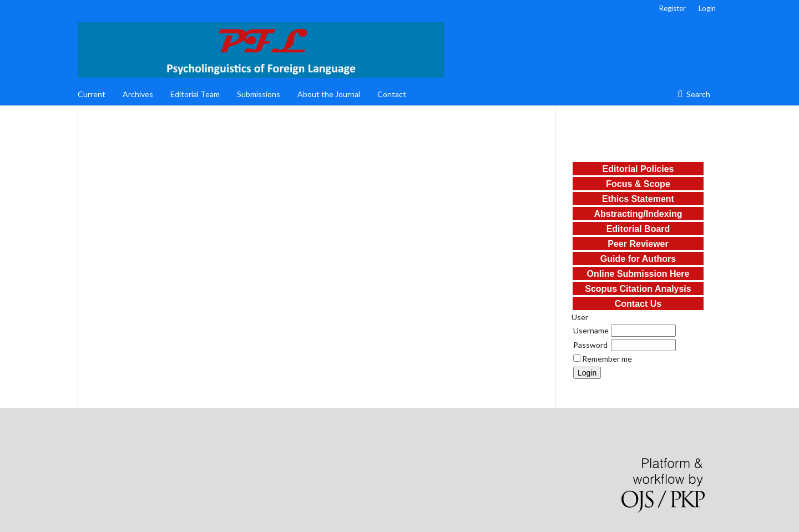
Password (590, 345)
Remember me (607, 359)
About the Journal (329, 94)
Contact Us (638, 304)
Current (92, 94)
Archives (138, 94)
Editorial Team (195, 94)
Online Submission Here (638, 274)
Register (672, 8)
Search (697, 94)
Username (591, 330)
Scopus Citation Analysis (638, 289)
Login (707, 8)
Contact (392, 94)
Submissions (259, 94)
